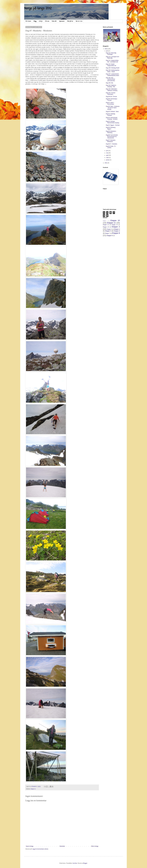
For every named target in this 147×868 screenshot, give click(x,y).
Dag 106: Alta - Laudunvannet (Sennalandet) (110, 79)
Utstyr (41, 21)
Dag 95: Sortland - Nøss (112, 112)
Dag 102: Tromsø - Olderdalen (111, 93)
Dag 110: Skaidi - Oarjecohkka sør (111, 65)
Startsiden (62, 846)
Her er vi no (79, 21)
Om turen (28, 21)
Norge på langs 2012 (38, 8)
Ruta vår (54, 21)
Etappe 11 (33, 789)
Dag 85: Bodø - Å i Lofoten (111, 147)
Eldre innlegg (95, 846)
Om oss (47, 21)
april (107, 155)
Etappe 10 (115, 220)
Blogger (85, 863)
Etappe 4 (117, 229)
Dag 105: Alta (109, 83)
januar (108, 160)
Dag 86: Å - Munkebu (111, 144)
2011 (106, 163)
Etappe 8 (116, 233)
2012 (106, 49)
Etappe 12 (106, 225)
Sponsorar (62, 21)
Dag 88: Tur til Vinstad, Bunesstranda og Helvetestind (112, 136)
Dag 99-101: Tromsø (111, 97)
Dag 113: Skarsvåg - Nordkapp (111, 54)
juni (107, 151)
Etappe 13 (115, 225)
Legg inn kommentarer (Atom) (40, 849)
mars (108, 158)
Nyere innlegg (30, 846)
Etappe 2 (116, 227)
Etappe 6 (117, 231)
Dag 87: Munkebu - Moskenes (111, 141)
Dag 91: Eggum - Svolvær (113, 125)
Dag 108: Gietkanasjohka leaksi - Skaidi (113, 71)
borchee (75, 863)
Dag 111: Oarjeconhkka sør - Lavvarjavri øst (112, 61)
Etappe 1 (105, 221)
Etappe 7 (107, 233)
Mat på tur (70, 21)
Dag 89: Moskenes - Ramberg (111, 132)
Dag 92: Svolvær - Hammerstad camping (112, 122)
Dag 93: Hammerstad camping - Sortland (112, 118)
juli (107, 51)
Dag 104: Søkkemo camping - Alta (111, 86)
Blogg (35, 21)
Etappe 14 (106, 227)
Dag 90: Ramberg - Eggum (111, 128)
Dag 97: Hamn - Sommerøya (110, 103)
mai (107, 153)
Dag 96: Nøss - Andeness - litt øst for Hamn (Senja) (113, 108)
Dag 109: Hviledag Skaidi (113, 68)
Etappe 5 (108, 231)
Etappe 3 (109, 229)
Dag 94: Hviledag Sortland (110, 115)
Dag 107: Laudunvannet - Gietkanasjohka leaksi (113, 75)
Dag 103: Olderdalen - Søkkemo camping (112, 90)
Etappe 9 (110, 236)
